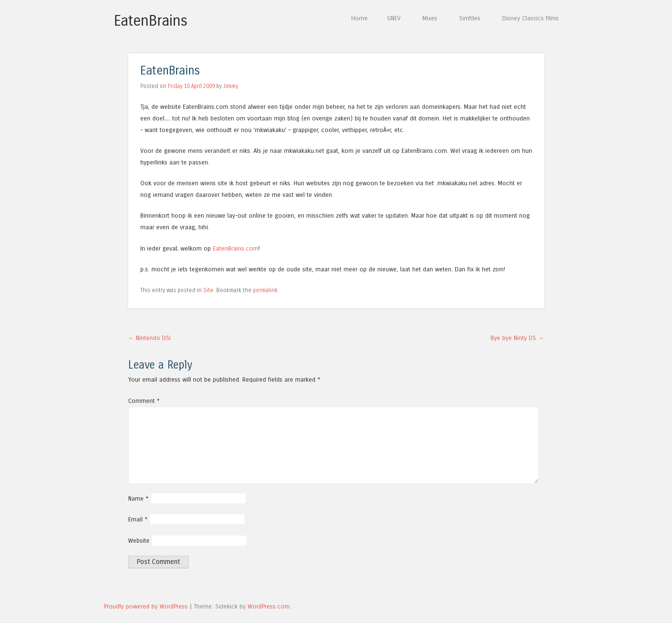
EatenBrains (151, 21)
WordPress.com (269, 606)
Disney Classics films (530, 18)
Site (208, 290)
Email (138, 519)
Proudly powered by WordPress (146, 606)
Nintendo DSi (150, 338)
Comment (144, 401)
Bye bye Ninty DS (517, 338)
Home (359, 18)
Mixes (430, 18)
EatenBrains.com (236, 248)
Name (138, 498)
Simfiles (470, 18)
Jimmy (231, 86)
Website (139, 541)
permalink (265, 290)
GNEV (394, 18)
